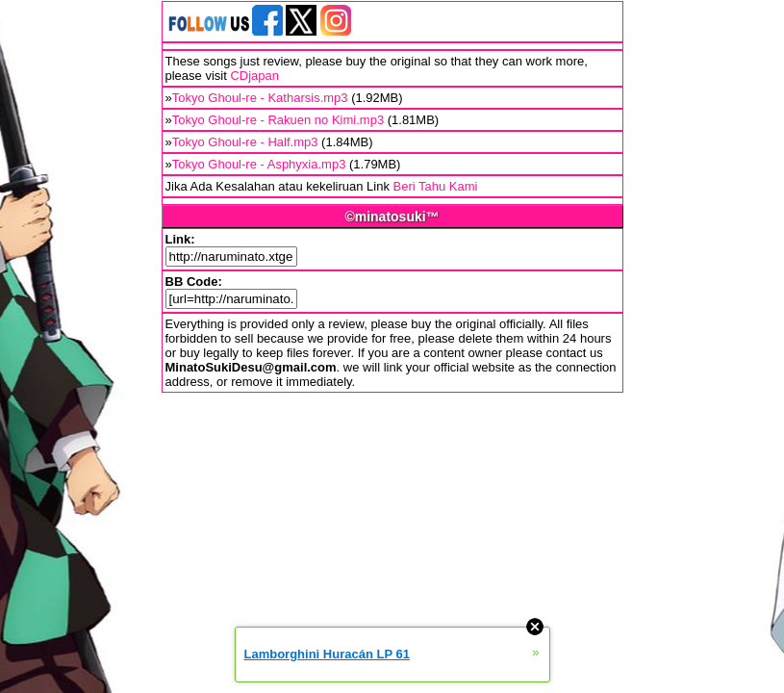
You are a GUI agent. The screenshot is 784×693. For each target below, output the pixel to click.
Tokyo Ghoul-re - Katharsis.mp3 (260, 98)
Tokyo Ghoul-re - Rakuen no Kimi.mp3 (278, 120)
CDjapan (254, 76)
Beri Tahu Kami (436, 186)
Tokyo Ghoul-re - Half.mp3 (245, 142)
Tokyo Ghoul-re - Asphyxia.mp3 (259, 164)
